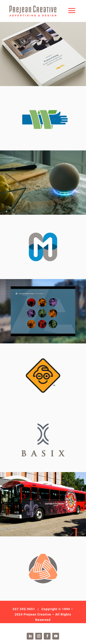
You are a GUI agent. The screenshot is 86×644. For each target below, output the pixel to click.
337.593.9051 (24, 609)
